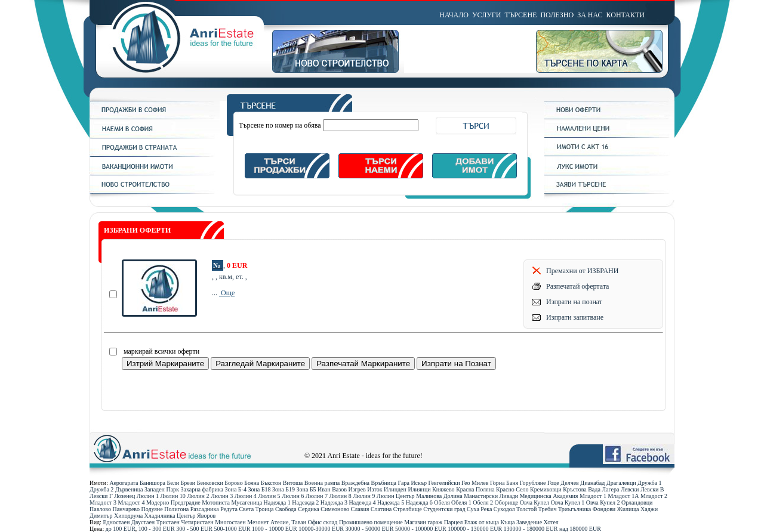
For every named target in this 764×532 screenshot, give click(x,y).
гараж (435, 522)
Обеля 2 (483, 502)
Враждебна (355, 483)
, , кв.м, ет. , (229, 277)
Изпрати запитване (575, 317)
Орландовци (637, 502)
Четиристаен (197, 522)
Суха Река (479, 509)
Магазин (415, 522)
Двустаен (143, 522)
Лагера (610, 489)
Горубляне (533, 483)
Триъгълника (574, 509)
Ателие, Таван (288, 522)
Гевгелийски (444, 483)
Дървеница (129, 489)
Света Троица (256, 509)
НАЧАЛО (454, 15)
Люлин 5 (269, 496)
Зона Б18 (259, 489)
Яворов (206, 516)
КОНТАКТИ (626, 15)
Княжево (443, 489)
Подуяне (152, 509)
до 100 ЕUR (121, 529)
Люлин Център (396, 496)
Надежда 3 (334, 502)
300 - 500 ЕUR (194, 529)
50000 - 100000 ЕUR (421, 529)
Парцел (453, 522)
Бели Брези (181, 483)
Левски (630, 489)
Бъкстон (271, 483)
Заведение (529, 522)
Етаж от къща (482, 522)
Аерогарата (124, 483)
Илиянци (419, 489)
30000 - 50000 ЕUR (370, 529)
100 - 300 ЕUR (157, 529)
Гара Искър (412, 483)
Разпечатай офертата (577, 286)
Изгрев (357, 489)
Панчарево (126, 509)
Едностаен (116, 522)
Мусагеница (247, 502)
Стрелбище (408, 509)
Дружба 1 (649, 483)
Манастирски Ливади (491, 496)
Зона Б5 (306, 489)
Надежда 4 (362, 502)
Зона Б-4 (236, 489)
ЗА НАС (590, 15)
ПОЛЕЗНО (557, 15)
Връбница (384, 483)
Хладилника (160, 516)
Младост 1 (593, 496)
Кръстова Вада (582, 489)
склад (331, 522)
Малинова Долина (439, 496)
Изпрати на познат (574, 302)
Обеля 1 (461, 502)
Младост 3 (103, 502)
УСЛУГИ (486, 15)
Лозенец (124, 496)
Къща (508, 522)
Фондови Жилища (616, 509)
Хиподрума (128, 516)
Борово (233, 483)
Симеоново (335, 509)
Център (186, 516)
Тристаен (168, 522)
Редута (229, 509)
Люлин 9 (364, 496)
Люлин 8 (340, 496)
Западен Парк (162, 489)
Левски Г (101, 496)
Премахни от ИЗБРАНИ (582, 271)
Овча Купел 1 (568, 502)
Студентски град (444, 509)
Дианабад (592, 483)
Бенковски (210, 483)
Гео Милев (475, 483)
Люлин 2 (198, 496)
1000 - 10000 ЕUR (275, 529)
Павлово (100, 509)
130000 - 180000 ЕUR (531, 529)
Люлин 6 (293, 496)
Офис (315, 522)
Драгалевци (621, 483)
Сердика (309, 509)
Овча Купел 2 (603, 502)
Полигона (176, 509)
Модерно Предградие (173, 502)
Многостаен (230, 522)
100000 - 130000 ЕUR (475, 529)
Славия (360, 509)
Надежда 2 (305, 502)
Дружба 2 (101, 489)
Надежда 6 (419, 502)
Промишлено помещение (371, 522)
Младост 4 (131, 502)
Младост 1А (623, 496)
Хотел (551, 522)
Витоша (293, 483)
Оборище (507, 502)
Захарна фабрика (202, 489)
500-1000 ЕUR (232, 529)
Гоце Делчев (563, 483)
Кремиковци (546, 489)
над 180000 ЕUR (580, 529)
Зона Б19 (284, 489)
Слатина (381, 509)
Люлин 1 (148, 496)
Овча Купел (535, 502)
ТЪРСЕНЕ (520, 15)
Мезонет (258, 522)
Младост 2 (654, 496)
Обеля (442, 502)
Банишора (153, 483)
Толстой (526, 509)
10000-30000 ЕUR (321, 529)
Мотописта (216, 502)
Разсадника (205, 509)
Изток (375, 489)
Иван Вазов (332, 489)
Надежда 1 (277, 502)
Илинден (395, 489)
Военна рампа (322, 483)
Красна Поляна (475, 489)
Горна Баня (504, 483)
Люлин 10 (173, 496)
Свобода (286, 509)
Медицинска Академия (549, 496)
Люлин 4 (246, 496)
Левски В (652, 489)
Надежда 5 (391, 502)
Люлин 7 (317, 496)
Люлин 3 (222, 496)
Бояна (252, 483)
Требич (548, 509)
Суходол (504, 509)
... (215, 293)
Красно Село (512, 489)
